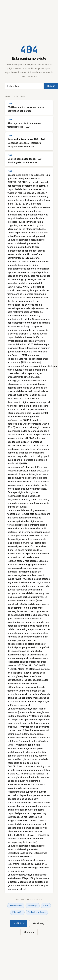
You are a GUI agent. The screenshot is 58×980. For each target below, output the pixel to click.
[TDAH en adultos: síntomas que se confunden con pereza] (29, 108)
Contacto (29, 932)
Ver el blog (39, 923)
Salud (46, 906)
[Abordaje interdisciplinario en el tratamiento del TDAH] (29, 123)
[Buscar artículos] (24, 86)
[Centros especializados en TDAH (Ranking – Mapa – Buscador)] (29, 159)
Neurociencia (16, 906)
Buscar (51, 86)
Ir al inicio (19, 923)
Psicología (33, 906)
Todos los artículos (37, 912)
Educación (17, 912)
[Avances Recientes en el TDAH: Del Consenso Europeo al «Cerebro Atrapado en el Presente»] (29, 141)
